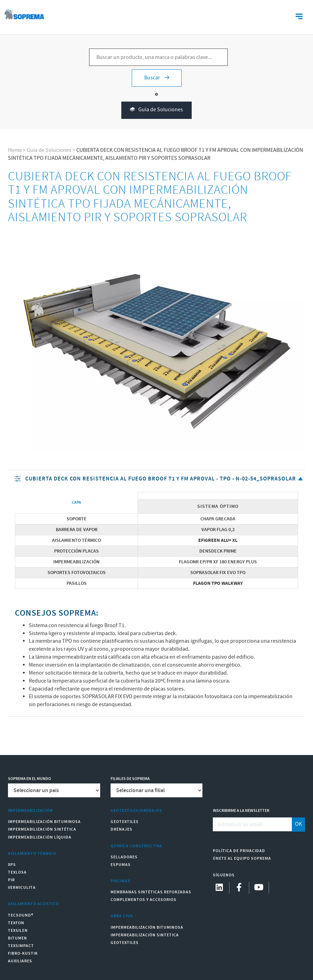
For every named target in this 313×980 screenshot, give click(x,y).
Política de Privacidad (239, 851)
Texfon (16, 923)
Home (15, 150)
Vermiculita (22, 888)
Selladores (124, 857)
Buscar (157, 78)
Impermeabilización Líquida (40, 837)
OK (298, 824)
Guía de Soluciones (156, 110)
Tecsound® (21, 915)
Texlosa (17, 872)
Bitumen (18, 938)
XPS (12, 865)
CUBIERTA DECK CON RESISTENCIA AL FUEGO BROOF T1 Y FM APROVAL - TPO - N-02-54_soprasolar (159, 479)
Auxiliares (20, 961)
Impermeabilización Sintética (42, 829)
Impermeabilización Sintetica (145, 935)
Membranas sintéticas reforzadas (151, 892)
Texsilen (18, 931)
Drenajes (121, 829)
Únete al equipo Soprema (242, 858)
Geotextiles (125, 822)
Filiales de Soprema (130, 779)
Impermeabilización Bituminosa (44, 822)
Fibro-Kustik (23, 953)
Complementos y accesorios (144, 900)
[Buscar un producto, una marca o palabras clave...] (158, 57)
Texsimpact (21, 946)
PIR (11, 880)
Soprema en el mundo (29, 779)
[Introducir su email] (253, 824)
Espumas (121, 865)
